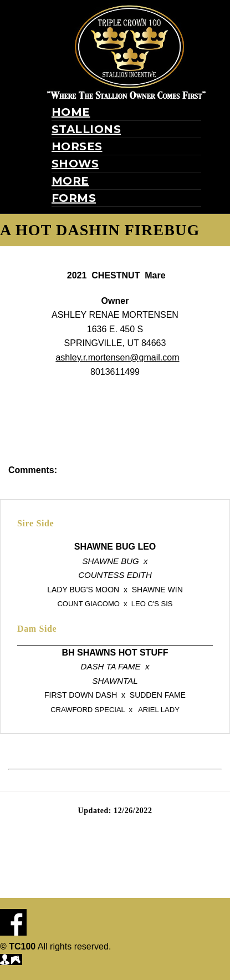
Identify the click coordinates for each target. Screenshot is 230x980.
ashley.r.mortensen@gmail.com (117, 357)
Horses (77, 146)
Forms (74, 198)
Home (71, 112)
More (70, 181)
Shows (75, 164)
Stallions (86, 129)
